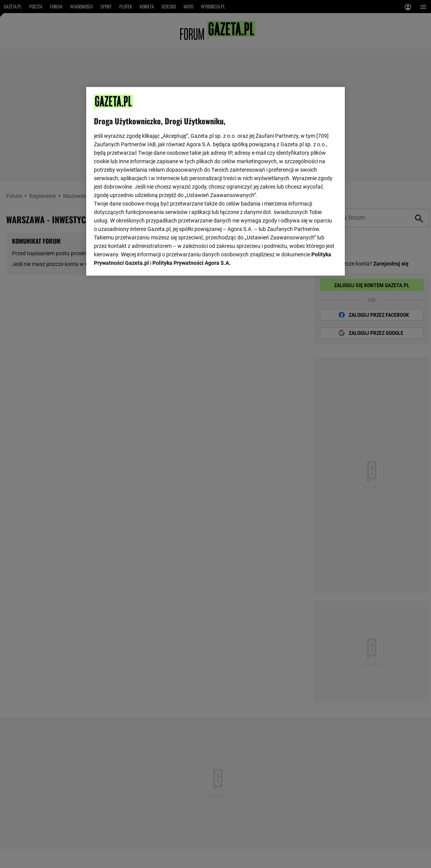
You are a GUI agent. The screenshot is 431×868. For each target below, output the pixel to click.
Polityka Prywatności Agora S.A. (191, 169)
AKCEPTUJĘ (311, 261)
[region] (215, 181)
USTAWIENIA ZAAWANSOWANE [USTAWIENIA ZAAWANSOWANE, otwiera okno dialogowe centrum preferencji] (144, 260)
